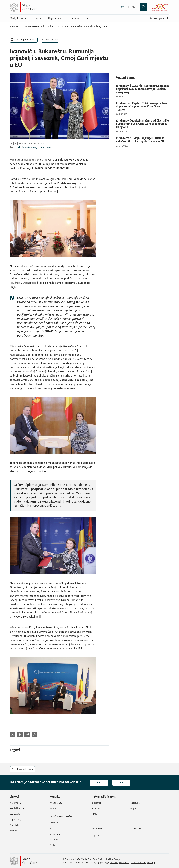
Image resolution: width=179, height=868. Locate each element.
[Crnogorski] (123, 7)
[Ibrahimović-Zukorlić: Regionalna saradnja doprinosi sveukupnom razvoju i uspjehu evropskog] (143, 89)
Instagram (55, 834)
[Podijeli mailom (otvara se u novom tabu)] (27, 735)
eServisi (89, 18)
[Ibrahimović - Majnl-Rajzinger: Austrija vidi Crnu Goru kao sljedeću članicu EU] (143, 140)
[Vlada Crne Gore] (37, 7)
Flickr (52, 845)
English (95, 835)
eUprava (96, 808)
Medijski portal (18, 18)
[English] (133, 7)
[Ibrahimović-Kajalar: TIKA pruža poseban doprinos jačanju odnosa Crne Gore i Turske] (143, 107)
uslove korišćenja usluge (143, 863)
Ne (121, 783)
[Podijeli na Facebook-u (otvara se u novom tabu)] (20, 735)
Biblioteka (73, 18)
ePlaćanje (96, 803)
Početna (14, 26)
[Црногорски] (128, 7)
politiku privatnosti (119, 863)
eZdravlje (135, 803)
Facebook (54, 823)
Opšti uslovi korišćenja (109, 859)
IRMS (94, 814)
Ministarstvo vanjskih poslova (40, 26)
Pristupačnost (99, 829)
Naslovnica (15, 803)
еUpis (133, 808)
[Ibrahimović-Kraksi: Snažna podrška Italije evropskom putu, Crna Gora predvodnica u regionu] (143, 124)
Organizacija (55, 18)
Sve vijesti (37, 18)
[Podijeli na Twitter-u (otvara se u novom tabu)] (13, 735)
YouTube (54, 840)
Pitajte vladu (56, 803)
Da (99, 783)
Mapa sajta (136, 829)
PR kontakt (55, 808)
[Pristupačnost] (159, 18)
